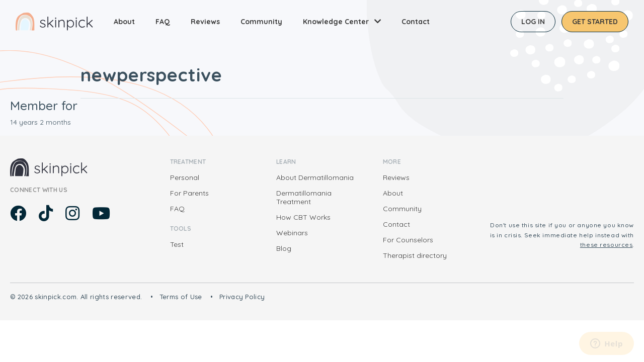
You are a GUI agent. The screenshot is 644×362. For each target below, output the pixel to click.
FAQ (163, 22)
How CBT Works (303, 217)
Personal (185, 177)
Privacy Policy (242, 297)
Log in (533, 22)
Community (261, 22)
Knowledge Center (336, 22)
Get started (595, 22)
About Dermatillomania (315, 177)
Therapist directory (415, 255)
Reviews (205, 22)
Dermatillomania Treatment (304, 197)
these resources (607, 245)
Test (177, 244)
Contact (416, 22)
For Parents (189, 193)
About (124, 22)
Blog (284, 248)
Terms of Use (181, 297)
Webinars (292, 233)
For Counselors (408, 240)
